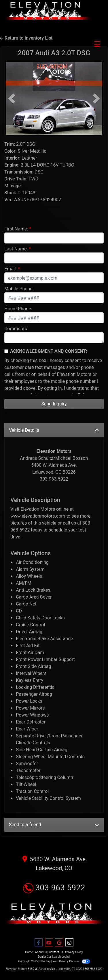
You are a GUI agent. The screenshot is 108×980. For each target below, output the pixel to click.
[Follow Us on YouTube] (49, 943)
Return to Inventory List (26, 38)
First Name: (16, 229)
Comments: (16, 329)
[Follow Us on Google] (59, 943)
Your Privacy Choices (71, 961)
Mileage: (13, 186)
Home (29, 952)
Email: (11, 269)
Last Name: (16, 249)
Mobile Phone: (19, 289)
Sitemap (45, 961)
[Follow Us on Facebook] (39, 943)
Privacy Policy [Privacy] (74, 952)
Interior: (12, 158)
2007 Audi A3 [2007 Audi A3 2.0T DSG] (54, 53)
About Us (41, 952)
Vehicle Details (54, 430)
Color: (11, 151)
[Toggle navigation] (97, 44)
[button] (12, 98)
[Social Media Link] (69, 943)
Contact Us (56, 952)
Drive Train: (16, 179)
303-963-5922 (54, 888)
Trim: (10, 144)
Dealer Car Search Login (53, 957)
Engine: (12, 165)
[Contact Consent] (6, 351)
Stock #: (13, 193)
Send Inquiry (54, 404)
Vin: (8, 200)
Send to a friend (54, 825)
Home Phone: (18, 309)
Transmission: (19, 172)
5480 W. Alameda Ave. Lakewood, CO (54, 863)
